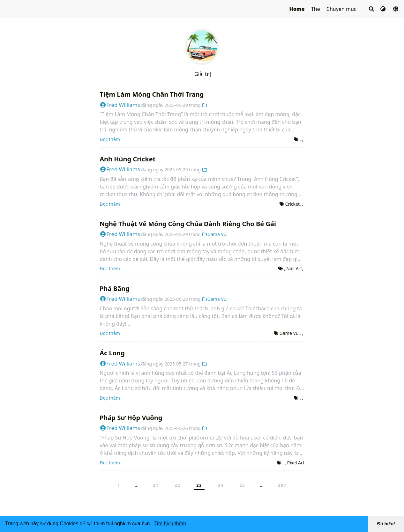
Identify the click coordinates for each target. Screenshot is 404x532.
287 (282, 485)
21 (156, 485)
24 (221, 485)
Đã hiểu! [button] (386, 524)
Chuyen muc (342, 9)
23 (199, 485)
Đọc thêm (110, 139)
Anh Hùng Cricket (127, 159)
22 (177, 485)
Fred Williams (120, 105)
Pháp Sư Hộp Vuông (131, 418)
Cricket (292, 204)
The (316, 9)
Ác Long (112, 353)
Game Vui (215, 234)
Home (298, 9)
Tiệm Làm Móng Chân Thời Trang (152, 94)
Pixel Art (296, 463)
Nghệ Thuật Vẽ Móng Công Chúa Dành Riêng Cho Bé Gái (188, 224)
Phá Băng (115, 288)
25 (243, 485)
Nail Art (294, 268)
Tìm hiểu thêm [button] (170, 524)
